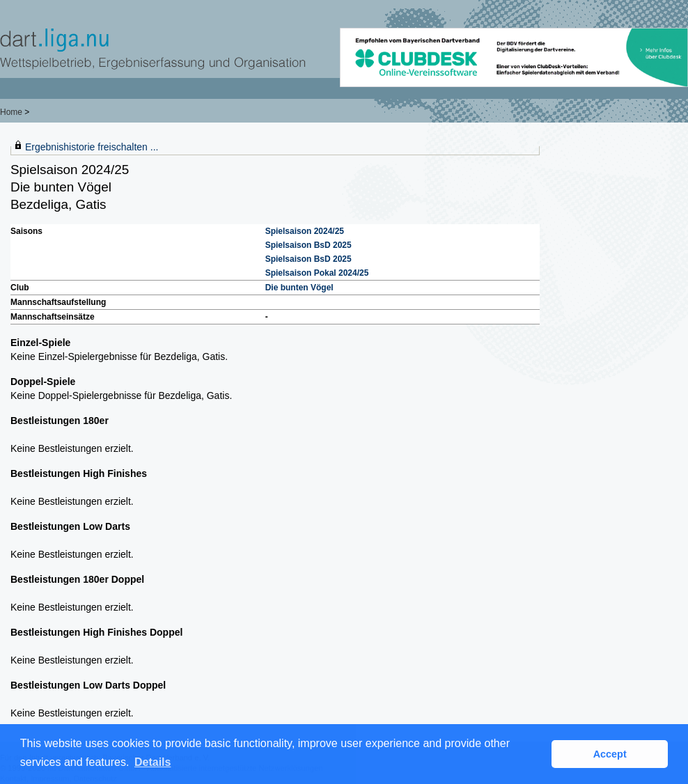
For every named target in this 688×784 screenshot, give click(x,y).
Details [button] (153, 762)
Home (11, 112)
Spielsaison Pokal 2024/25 (317, 273)
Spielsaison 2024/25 (305, 231)
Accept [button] (610, 754)
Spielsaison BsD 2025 (308, 245)
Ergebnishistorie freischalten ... (92, 147)
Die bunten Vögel (299, 288)
